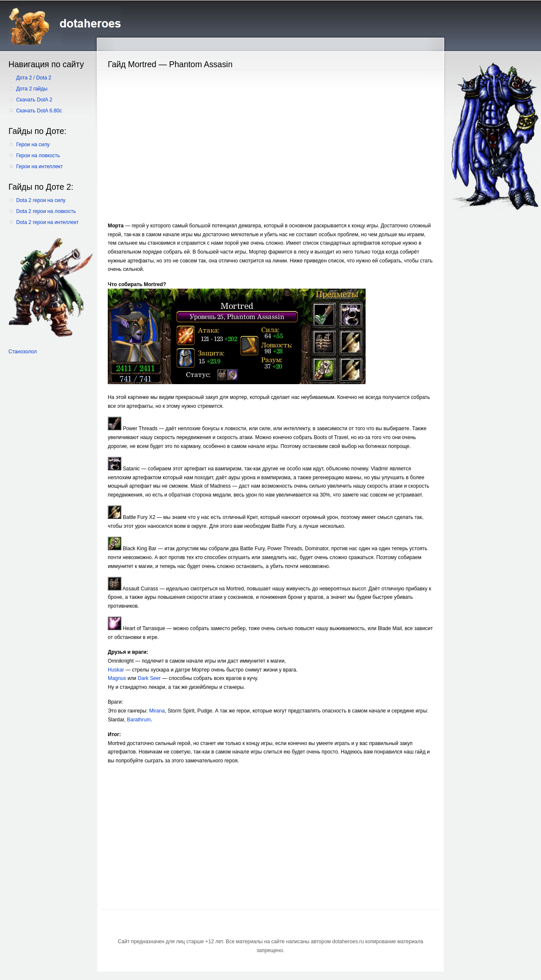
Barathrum (139, 720)
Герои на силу (33, 145)
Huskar (116, 670)
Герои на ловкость (38, 156)
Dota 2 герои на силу (41, 200)
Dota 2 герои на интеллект (47, 222)
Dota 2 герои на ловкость (46, 211)
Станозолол (23, 352)
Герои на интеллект (39, 167)
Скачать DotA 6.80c (39, 111)
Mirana (157, 711)
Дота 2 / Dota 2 (34, 78)
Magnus (117, 678)
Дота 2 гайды (32, 89)
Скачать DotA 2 (34, 100)
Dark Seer (149, 678)
